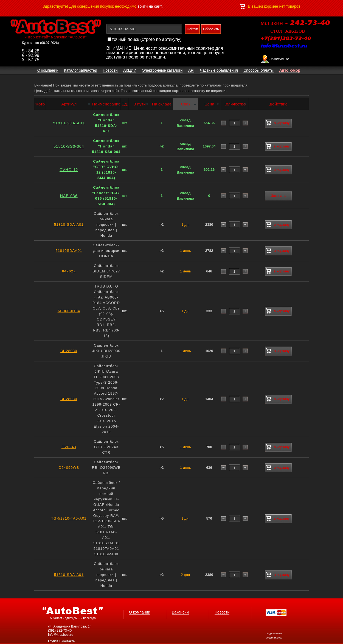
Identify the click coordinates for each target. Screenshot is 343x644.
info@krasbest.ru (284, 46)
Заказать (278, 196)
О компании (140, 612)
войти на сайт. (150, 6)
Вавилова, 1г (279, 59)
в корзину (278, 123)
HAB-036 (69, 196)
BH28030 (69, 351)
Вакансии (180, 612)
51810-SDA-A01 (69, 123)
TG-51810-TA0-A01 (69, 518)
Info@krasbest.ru (61, 635)
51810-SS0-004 (69, 146)
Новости (222, 612)
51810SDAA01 (69, 251)
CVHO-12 (69, 170)
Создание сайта (274, 634)
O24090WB (69, 468)
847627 (69, 271)
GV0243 (69, 447)
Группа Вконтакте (61, 641)
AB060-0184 (69, 311)
